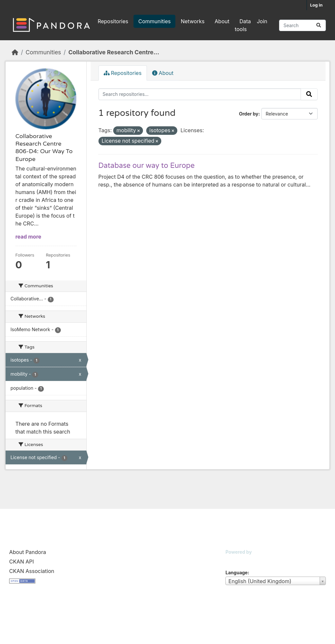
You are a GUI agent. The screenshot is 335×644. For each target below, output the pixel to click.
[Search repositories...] (302, 25)
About (222, 21)
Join (262, 21)
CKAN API (22, 562)
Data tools (243, 25)
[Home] (15, 52)
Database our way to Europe (147, 166)
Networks (193, 21)
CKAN (237, 560)
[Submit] (319, 25)
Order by (248, 114)
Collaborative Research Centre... (114, 52)
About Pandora (28, 552)
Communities (155, 21)
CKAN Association (32, 571)
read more (28, 237)
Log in (316, 5)
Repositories (113, 21)
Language (237, 572)
